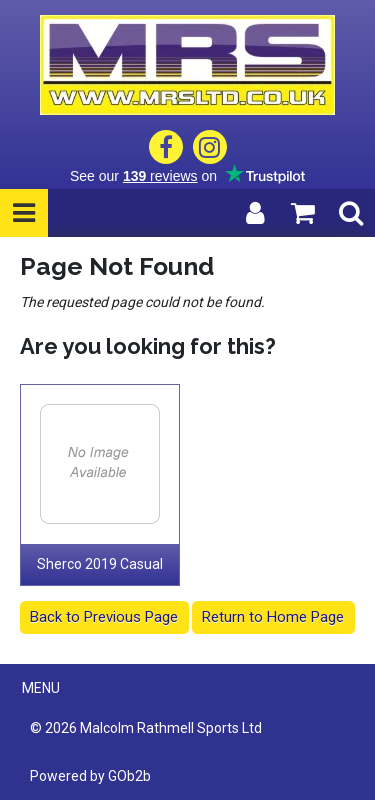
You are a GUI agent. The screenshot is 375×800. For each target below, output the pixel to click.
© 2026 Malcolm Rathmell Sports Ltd (146, 728)
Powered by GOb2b (90, 776)
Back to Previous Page (104, 617)
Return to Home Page (273, 617)
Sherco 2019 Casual (100, 564)
